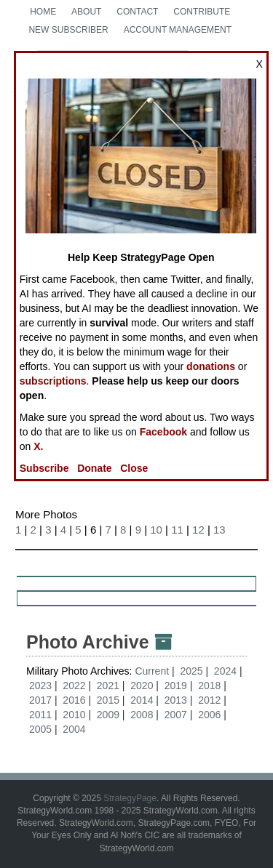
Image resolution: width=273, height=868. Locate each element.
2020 (142, 686)
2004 (74, 729)
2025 (191, 671)
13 (219, 530)
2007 (176, 715)
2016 (74, 700)
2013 (176, 700)
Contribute (202, 12)
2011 (40, 715)
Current (153, 671)
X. (38, 446)
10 (156, 530)
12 (198, 530)
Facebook (163, 432)
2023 (40, 686)
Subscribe (44, 468)
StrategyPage (130, 798)
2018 (209, 686)
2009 (108, 715)
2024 (225, 671)
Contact (137, 12)
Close (134, 468)
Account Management (178, 30)
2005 (40, 729)
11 (177, 530)
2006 (209, 715)
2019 (176, 686)
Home (43, 12)
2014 (142, 700)
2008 (142, 715)
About (86, 12)
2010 (74, 715)
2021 (108, 686)
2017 (40, 700)
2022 (74, 686)
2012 (209, 700)
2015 (108, 700)
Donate (94, 468)
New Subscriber (68, 30)
